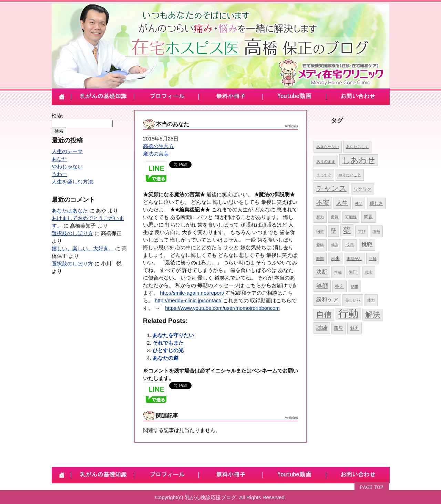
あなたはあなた (70, 211)
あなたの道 (166, 358)
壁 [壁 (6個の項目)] (334, 231)
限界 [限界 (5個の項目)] (339, 328)
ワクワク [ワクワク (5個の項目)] (362, 189)
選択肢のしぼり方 (72, 233)
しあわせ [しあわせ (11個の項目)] (359, 160)
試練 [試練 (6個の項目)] (322, 328)
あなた (59, 159)
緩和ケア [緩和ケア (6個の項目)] (327, 300)
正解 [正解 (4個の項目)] (373, 259)
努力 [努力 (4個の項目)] (320, 217)
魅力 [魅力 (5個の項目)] (355, 328)
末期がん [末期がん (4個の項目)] (354, 259)
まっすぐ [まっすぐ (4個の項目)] (324, 175)
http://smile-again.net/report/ (192, 293)
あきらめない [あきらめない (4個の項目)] (328, 147)
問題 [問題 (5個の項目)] (368, 217)
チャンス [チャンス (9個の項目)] (331, 188)
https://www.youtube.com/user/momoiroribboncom (222, 308)
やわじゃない (67, 166)
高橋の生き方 (158, 146)
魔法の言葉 (156, 154)
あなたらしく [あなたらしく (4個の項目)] (357, 147)
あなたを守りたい (173, 335)
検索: (58, 116)
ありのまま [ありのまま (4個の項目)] (326, 161)
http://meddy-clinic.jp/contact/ (188, 300)
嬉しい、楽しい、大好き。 (83, 248)
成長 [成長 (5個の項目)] (350, 245)
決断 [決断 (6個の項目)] (322, 272)
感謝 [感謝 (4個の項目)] (335, 245)
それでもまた (168, 343)
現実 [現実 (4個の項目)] (369, 272)
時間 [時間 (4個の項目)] (320, 259)
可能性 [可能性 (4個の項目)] (351, 217)
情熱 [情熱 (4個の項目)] (376, 231)
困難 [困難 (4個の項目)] (320, 231)
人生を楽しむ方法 (72, 182)
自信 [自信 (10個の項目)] (324, 314)
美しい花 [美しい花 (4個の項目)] (353, 300)
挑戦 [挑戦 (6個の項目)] (367, 245)
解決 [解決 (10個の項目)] (373, 314)
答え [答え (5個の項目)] (339, 286)
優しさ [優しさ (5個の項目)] (376, 203)
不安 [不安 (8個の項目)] (323, 203)
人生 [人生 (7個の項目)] (342, 203)
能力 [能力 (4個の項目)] (371, 300)
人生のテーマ (67, 151)
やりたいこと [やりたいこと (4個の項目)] (350, 175)
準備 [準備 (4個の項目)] (338, 272)
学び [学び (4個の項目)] (362, 231)
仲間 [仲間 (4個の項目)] (359, 203)
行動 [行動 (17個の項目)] (348, 313)
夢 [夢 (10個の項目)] (347, 230)
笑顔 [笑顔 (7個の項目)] (322, 286)
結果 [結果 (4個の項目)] (355, 286)
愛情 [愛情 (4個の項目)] (320, 245)
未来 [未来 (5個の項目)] (335, 258)
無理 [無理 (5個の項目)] (353, 272)
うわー (59, 174)
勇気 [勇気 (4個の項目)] (335, 217)
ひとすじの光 (168, 350)
